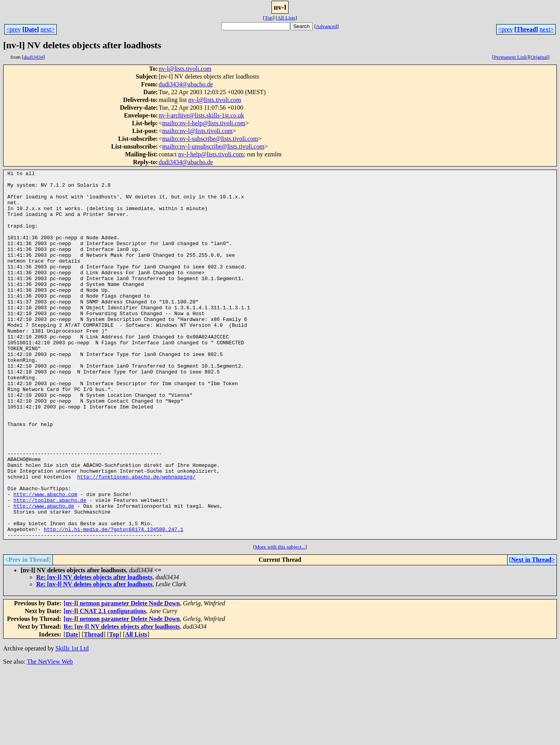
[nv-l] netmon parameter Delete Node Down (122, 677)
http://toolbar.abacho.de (50, 566)
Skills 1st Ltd (72, 722)
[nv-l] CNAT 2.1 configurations (105, 685)
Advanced (327, 26)
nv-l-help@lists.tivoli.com (211, 154)
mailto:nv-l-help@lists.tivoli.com (204, 123)
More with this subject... (280, 620)
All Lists (286, 18)
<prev (13, 29)
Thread (526, 29)
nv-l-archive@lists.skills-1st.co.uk (201, 115)
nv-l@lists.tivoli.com (185, 69)
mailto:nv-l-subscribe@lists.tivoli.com (210, 139)
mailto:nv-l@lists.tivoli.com (197, 131)
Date (31, 29)
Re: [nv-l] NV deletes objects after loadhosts (94, 651)
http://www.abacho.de (44, 573)
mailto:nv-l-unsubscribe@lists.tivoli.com (213, 146)
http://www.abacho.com (45, 559)
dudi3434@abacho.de (186, 84)
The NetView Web (50, 735)
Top (269, 18)
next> (48, 29)
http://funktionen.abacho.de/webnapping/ (136, 538)
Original (539, 57)
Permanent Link (511, 57)
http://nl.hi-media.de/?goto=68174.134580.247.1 (114, 601)
